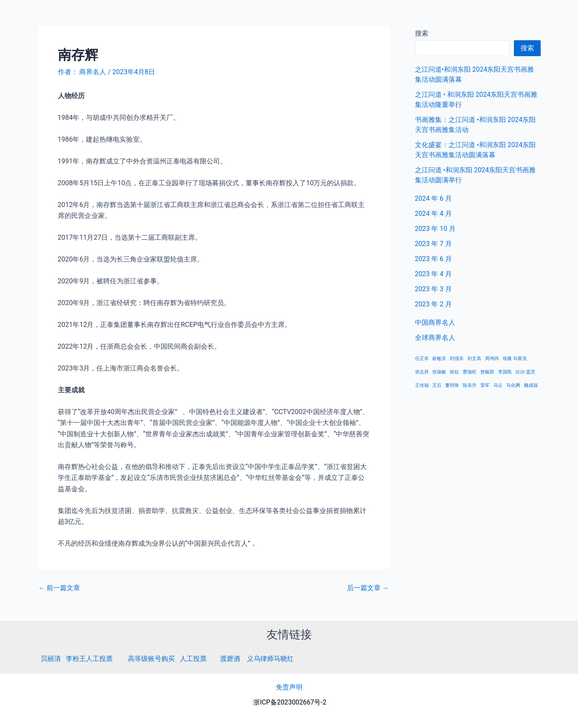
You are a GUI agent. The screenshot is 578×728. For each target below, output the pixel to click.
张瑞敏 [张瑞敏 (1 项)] (439, 372)
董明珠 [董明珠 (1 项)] (452, 385)
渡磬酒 (230, 659)
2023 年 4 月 (434, 274)
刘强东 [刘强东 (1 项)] (457, 359)
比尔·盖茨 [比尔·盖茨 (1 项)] (525, 372)
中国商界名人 (483, 17)
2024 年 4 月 (434, 214)
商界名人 (36, 16)
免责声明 (289, 687)
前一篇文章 (60, 588)
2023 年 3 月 (434, 289)
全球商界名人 (537, 17)
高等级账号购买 (151, 659)
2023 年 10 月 (435, 229)
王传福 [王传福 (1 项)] (422, 385)
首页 (443, 17)
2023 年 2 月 (434, 304)
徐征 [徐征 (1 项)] (454, 372)
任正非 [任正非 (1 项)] (422, 359)
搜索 (527, 48)
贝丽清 (51, 659)
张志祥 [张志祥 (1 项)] (422, 372)
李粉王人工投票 (89, 659)
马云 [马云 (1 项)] (498, 385)
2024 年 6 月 (434, 198)
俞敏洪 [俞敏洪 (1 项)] (439, 359)
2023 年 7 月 (434, 244)
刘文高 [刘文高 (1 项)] (474, 359)
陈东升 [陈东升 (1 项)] (470, 385)
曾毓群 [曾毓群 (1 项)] (487, 372)
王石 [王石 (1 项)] (437, 385)
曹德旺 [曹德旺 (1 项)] (470, 372)
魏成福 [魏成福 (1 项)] (531, 385)
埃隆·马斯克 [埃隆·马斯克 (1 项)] (515, 359)
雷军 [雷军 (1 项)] (485, 385)
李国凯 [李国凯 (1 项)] (505, 372)
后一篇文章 (368, 588)
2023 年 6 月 (434, 259)
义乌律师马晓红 (270, 659)
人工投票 (193, 659)
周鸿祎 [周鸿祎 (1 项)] (492, 359)
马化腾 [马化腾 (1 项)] (513, 385)
